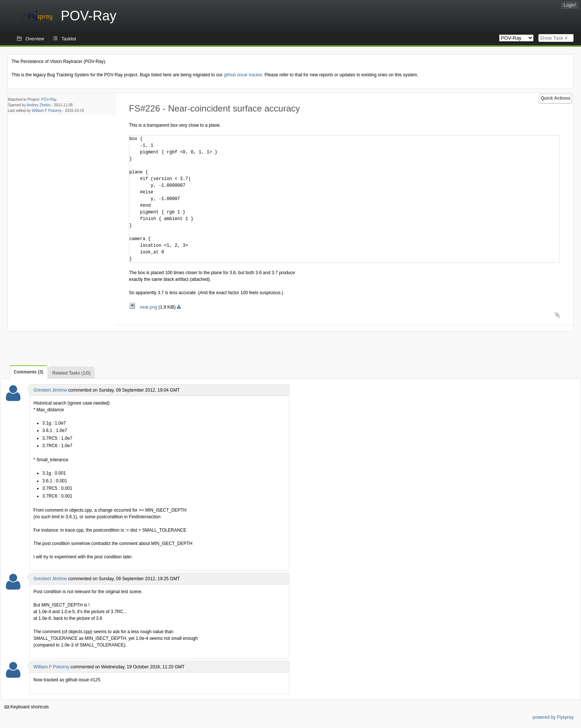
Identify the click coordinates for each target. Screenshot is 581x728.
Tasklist (69, 39)
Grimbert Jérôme (50, 390)
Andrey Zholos (39, 105)
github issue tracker (243, 75)
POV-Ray (49, 99)
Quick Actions (555, 98)
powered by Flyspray (553, 717)
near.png (144, 307)
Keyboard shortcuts (27, 707)
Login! (570, 5)
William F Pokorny (47, 111)
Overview (35, 39)
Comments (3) (29, 372)
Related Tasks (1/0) (71, 373)
